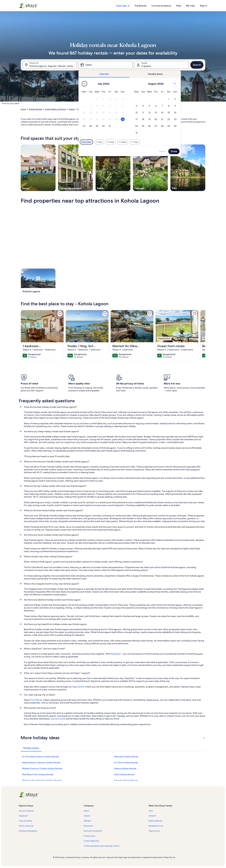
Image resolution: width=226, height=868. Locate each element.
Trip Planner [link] (37, 700)
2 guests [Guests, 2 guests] (146, 66)
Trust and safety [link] (25, 821)
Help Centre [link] (78, 687)
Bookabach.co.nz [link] (156, 826)
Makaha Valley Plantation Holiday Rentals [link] (42, 780)
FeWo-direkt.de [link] (155, 821)
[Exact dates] (86, 142)
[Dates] (105, 65)
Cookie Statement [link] (91, 841)
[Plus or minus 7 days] (135, 142)
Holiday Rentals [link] (35, 109)
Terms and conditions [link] (93, 831)
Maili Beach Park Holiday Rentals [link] (38, 774)
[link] (60, 314)
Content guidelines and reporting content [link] (101, 846)
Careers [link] (87, 816)
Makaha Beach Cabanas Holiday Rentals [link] (41, 763)
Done (174, 151)
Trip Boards (140, 6)
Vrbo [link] (151, 811)
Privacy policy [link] (89, 836)
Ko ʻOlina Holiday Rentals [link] (126, 763)
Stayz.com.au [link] (154, 831)
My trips (191, 6)
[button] (97, 99)
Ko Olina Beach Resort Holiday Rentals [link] (40, 757)
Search (197, 65)
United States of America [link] (55, 109)
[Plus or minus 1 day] (99, 142)
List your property (161, 6)
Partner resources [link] (26, 826)
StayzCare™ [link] (116, 654)
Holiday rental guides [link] (28, 831)
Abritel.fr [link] (152, 816)
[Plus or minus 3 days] (123, 142)
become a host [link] (58, 719)
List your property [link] (26, 811)
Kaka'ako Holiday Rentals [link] (126, 780)
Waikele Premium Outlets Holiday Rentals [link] (42, 768)
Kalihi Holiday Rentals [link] (124, 774)
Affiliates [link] (87, 821)
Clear (162, 151)
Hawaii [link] (72, 109)
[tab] (104, 74)
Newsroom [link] (88, 826)
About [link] (86, 811)
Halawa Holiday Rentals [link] (125, 768)
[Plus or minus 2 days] (111, 142)
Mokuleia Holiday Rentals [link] (126, 757)
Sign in (204, 6)
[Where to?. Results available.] (50, 65)
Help (179, 6)
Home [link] (23, 109)
